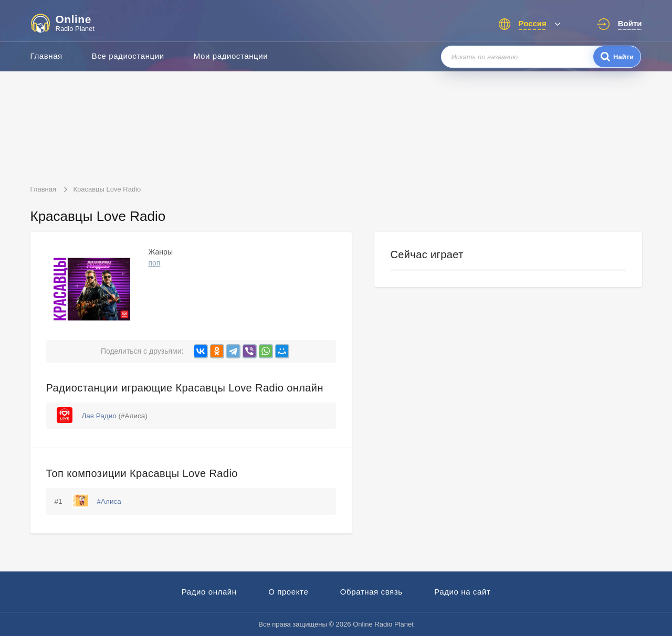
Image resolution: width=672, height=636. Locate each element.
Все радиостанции (128, 56)
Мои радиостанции (231, 56)
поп (155, 263)
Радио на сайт (462, 592)
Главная (46, 56)
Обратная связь (371, 592)
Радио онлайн (209, 592)
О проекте (288, 592)
